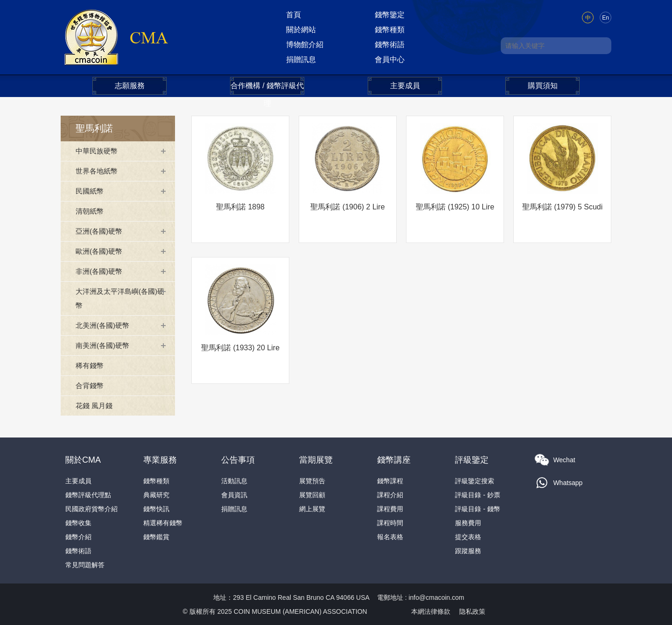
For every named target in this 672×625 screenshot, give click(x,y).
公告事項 (238, 459)
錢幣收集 (78, 522)
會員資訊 (234, 494)
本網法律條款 (431, 611)
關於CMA (83, 459)
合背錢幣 (91, 385)
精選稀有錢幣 (163, 522)
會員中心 (390, 59)
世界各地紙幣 (98, 171)
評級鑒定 (472, 459)
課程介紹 (390, 494)
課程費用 (390, 508)
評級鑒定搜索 (475, 480)
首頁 (294, 15)
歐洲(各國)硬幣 (101, 251)
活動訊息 (234, 480)
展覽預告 (312, 480)
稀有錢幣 (91, 365)
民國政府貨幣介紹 (91, 508)
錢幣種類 (390, 30)
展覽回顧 (312, 494)
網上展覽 (312, 508)
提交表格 (468, 536)
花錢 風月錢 (95, 406)
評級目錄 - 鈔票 (477, 494)
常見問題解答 (85, 564)
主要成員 (405, 86)
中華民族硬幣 (98, 151)
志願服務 (130, 86)
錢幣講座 (394, 459)
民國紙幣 (91, 191)
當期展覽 (316, 459)
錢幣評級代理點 (88, 494)
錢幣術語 (390, 45)
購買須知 (543, 86)
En (605, 18)
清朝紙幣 (91, 211)
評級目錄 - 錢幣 (477, 508)
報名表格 (390, 536)
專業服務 (160, 459)
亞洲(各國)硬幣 (101, 231)
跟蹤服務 (468, 550)
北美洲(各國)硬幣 (104, 325)
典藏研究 (156, 494)
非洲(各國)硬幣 (101, 271)
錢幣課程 (390, 480)
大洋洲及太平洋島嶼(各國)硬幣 (119, 298)
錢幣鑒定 (390, 15)
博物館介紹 (305, 45)
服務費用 (468, 522)
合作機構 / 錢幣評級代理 (267, 88)
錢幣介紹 (78, 536)
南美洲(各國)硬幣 (104, 345)
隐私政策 (472, 611)
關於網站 (301, 30)
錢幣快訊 (156, 508)
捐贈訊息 (301, 59)
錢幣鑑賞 (156, 536)
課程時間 (390, 522)
